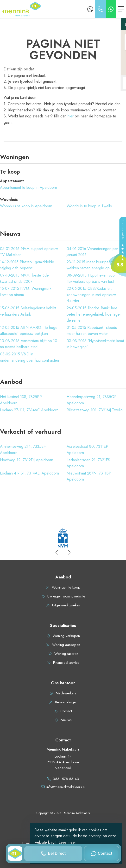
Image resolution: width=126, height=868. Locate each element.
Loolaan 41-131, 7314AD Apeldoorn (29, 473)
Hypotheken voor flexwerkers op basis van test (91, 278)
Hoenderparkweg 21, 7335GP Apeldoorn (92, 400)
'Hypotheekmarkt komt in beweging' (95, 344)
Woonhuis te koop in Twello (89, 206)
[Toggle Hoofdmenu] (121, 9)
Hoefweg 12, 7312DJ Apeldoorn (27, 460)
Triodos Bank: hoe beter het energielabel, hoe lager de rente (94, 314)
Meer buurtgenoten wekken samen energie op (92, 265)
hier (71, 116)
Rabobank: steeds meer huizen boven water (92, 331)
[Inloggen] (90, 9)
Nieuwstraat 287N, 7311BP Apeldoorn (89, 476)
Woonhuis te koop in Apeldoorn (26, 206)
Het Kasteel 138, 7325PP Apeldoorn (21, 400)
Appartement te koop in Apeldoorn (28, 187)
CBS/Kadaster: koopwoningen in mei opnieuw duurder (91, 295)
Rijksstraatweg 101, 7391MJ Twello (95, 410)
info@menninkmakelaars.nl (66, 787)
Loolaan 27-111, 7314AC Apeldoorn (29, 410)
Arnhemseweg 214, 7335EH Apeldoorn (23, 450)
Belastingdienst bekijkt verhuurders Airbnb (28, 311)
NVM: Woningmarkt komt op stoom (26, 292)
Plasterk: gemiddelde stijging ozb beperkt (27, 265)
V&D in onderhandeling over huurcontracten (29, 357)
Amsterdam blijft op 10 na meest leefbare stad (29, 344)
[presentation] (57, 552)
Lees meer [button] (67, 842)
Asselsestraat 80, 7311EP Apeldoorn (87, 450)
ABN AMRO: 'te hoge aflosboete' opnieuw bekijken (29, 331)
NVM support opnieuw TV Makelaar (29, 252)
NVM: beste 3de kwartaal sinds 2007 (24, 278)
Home (26, 843)
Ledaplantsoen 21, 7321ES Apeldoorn (88, 463)
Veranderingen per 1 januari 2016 (94, 252)
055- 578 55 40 (66, 779)
